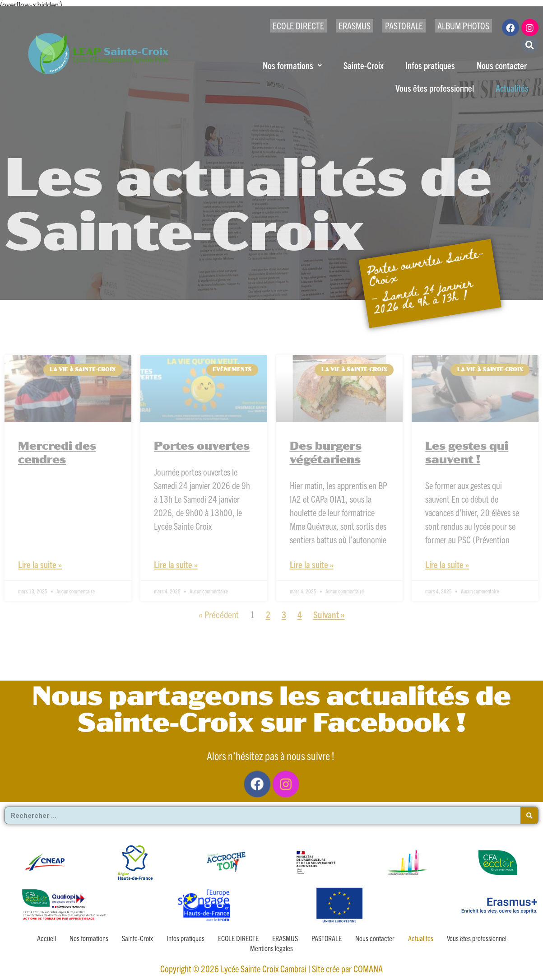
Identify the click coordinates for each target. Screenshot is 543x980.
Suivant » (329, 614)
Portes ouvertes (202, 447)
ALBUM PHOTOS (463, 26)
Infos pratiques (430, 65)
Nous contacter (502, 65)
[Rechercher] (529, 815)
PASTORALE (404, 26)
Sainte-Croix (364, 65)
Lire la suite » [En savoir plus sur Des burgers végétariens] (312, 564)
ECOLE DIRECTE (298, 26)
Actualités (512, 88)
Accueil (46, 938)
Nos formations (292, 65)
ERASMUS (355, 26)
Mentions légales (271, 948)
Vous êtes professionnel (435, 88)
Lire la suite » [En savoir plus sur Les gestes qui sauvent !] (447, 564)
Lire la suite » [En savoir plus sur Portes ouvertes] (176, 564)
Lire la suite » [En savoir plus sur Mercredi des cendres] (40, 564)
